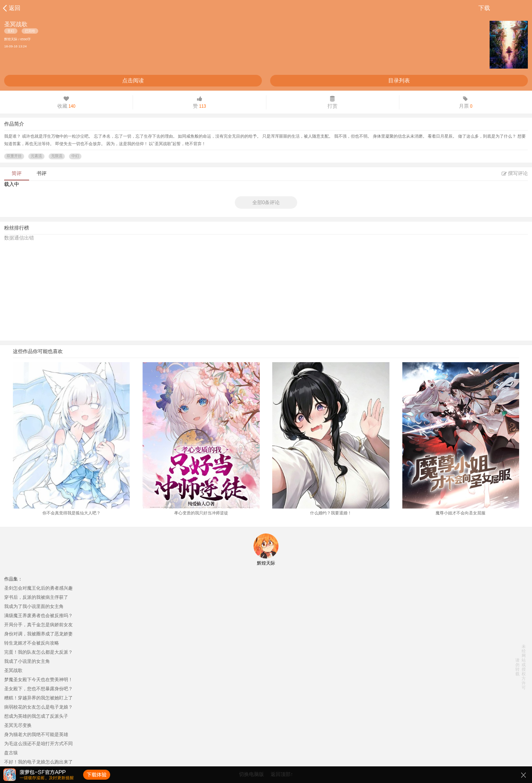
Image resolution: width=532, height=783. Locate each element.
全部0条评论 (266, 203)
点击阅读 (133, 80)
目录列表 (399, 80)
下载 (484, 8)
